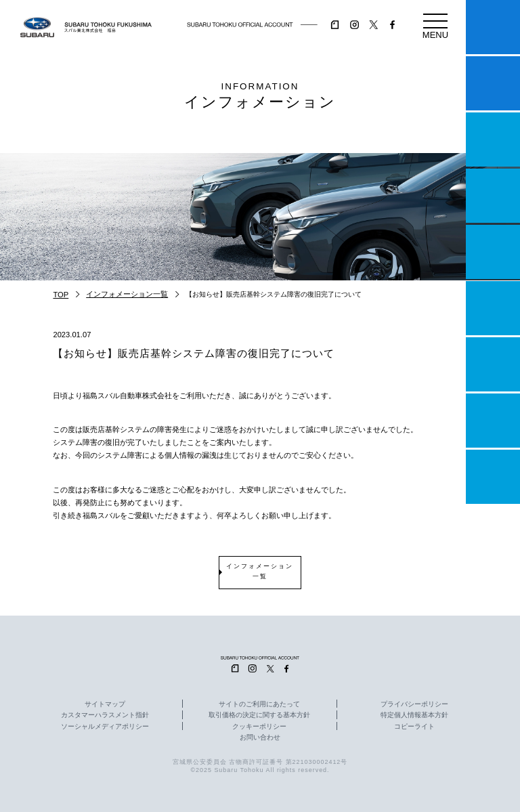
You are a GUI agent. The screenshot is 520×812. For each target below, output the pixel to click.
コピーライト (414, 727)
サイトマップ (105, 704)
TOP (61, 295)
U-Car (493, 308)
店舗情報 (493, 252)
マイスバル (493, 27)
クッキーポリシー (259, 727)
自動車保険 (493, 364)
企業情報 (493, 421)
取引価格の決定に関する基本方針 (259, 715)
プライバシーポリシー (414, 704)
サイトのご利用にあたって (259, 704)
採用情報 (493, 477)
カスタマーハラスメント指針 (105, 715)
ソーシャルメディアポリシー (105, 727)
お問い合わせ (260, 738)
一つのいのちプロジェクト (493, 140)
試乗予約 (493, 83)
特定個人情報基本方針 (414, 715)
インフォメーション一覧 (127, 294)
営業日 (493, 196)
